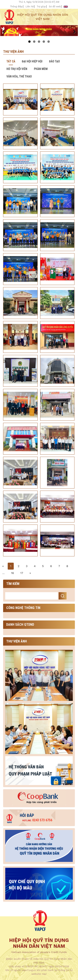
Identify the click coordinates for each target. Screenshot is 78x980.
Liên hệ (30, 7)
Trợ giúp (41, 7)
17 (22, 573)
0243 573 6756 (37, 820)
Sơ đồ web (55, 7)
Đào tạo (54, 61)
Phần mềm (41, 69)
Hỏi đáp (27, 815)
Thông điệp (16, 7)
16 (12, 573)
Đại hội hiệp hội (32, 61)
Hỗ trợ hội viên (17, 69)
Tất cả (11, 61)
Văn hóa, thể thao (19, 76)
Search (63, 596)
